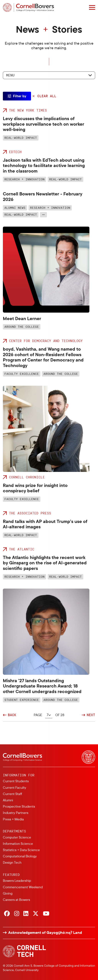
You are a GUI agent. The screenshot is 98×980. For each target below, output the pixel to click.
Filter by (20, 96)
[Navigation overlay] (92, 7)
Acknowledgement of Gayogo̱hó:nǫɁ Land (45, 933)
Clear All (47, 96)
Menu (10, 75)
